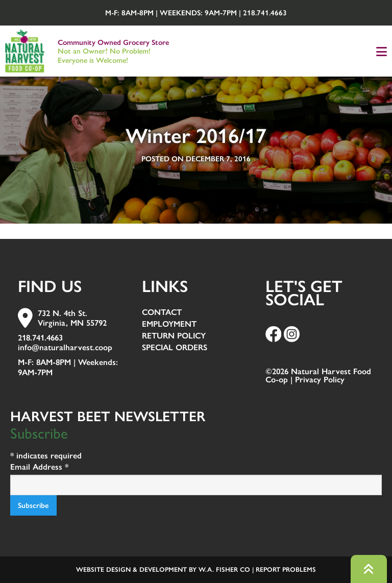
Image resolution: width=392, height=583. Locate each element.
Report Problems (286, 569)
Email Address (39, 467)
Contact (162, 313)
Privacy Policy (320, 380)
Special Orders (175, 348)
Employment (169, 324)
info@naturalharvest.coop (65, 347)
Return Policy (174, 336)
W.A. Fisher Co (224, 569)
